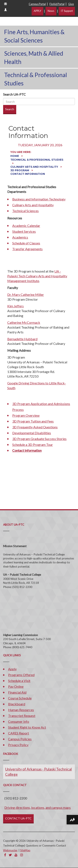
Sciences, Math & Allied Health (34, 58)
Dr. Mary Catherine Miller (26, 295)
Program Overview (26, 415)
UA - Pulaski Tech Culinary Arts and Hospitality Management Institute (37, 276)
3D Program (20, 170)
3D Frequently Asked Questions (35, 427)
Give (71, 4)
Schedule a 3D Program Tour (33, 445)
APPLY (37, 11)
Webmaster (10, 850)
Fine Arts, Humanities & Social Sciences (34, 36)
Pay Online (16, 686)
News (51, 11)
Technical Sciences (25, 211)
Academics (20, 237)
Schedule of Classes (26, 243)
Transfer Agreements (27, 249)
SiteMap (25, 850)
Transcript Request (22, 716)
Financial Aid (17, 692)
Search (10, 109)
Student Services (24, 231)
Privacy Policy (18, 745)
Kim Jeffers (15, 306)
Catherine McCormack (24, 322)
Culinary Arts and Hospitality (35, 167)
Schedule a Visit (19, 681)
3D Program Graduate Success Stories (39, 439)
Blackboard (17, 704)
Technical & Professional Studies (36, 79)
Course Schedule (20, 698)
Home (15, 156)
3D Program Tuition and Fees (33, 421)
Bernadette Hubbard (22, 339)
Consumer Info (19, 721)
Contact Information (27, 450)
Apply (12, 669)
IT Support (67, 11)
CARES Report (19, 733)
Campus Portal (37, 4)
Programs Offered (21, 675)
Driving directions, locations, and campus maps (38, 807)
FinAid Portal (57, 4)
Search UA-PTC (14, 94)
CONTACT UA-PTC (18, 818)
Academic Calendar (26, 226)
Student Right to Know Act (27, 727)
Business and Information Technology (39, 199)
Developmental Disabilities (32, 433)
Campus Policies (20, 739)
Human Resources (21, 710)
